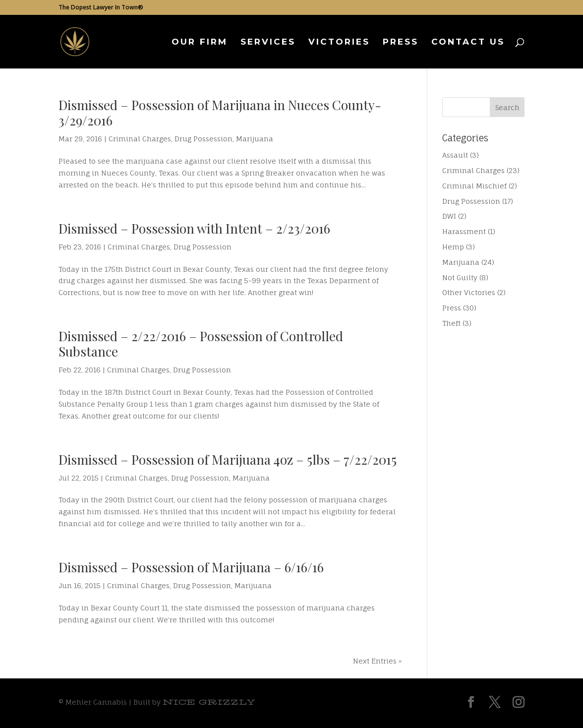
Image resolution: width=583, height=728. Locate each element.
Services (268, 42)
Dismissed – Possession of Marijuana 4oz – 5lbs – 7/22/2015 (228, 459)
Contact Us (468, 42)
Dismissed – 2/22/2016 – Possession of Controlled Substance (201, 344)
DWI (449, 216)
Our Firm (200, 42)
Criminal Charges (140, 139)
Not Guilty (460, 277)
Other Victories (469, 292)
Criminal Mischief (474, 186)
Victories (339, 42)
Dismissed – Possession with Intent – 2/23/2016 (194, 228)
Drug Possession (204, 139)
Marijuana (255, 139)
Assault (455, 155)
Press (401, 42)
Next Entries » (377, 661)
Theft (451, 323)
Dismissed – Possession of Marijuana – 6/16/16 (191, 567)
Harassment (464, 231)
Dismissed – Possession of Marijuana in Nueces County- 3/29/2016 (220, 113)
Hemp (453, 247)
